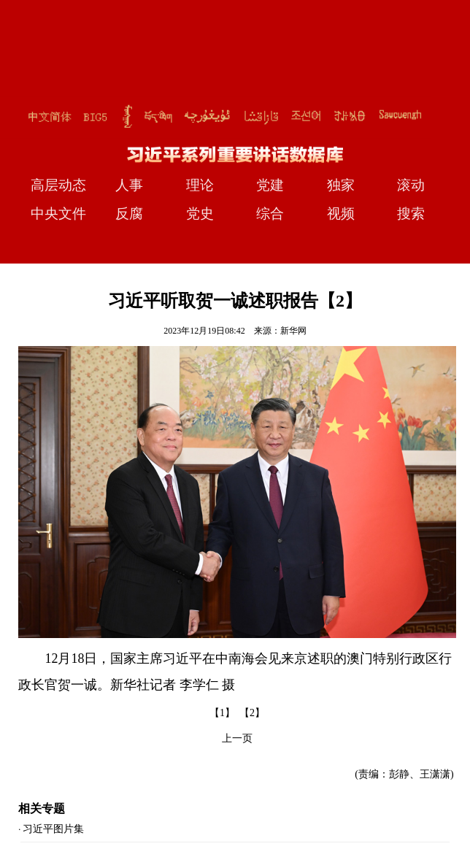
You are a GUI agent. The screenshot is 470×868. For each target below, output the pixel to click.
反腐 (129, 214)
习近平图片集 (53, 829)
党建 (270, 185)
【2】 (252, 713)
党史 (200, 214)
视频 (341, 214)
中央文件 (58, 214)
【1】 (222, 713)
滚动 (411, 185)
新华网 (293, 331)
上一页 (237, 738)
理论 (200, 185)
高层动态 (58, 185)
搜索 (411, 214)
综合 (270, 214)
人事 (129, 185)
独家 (341, 185)
